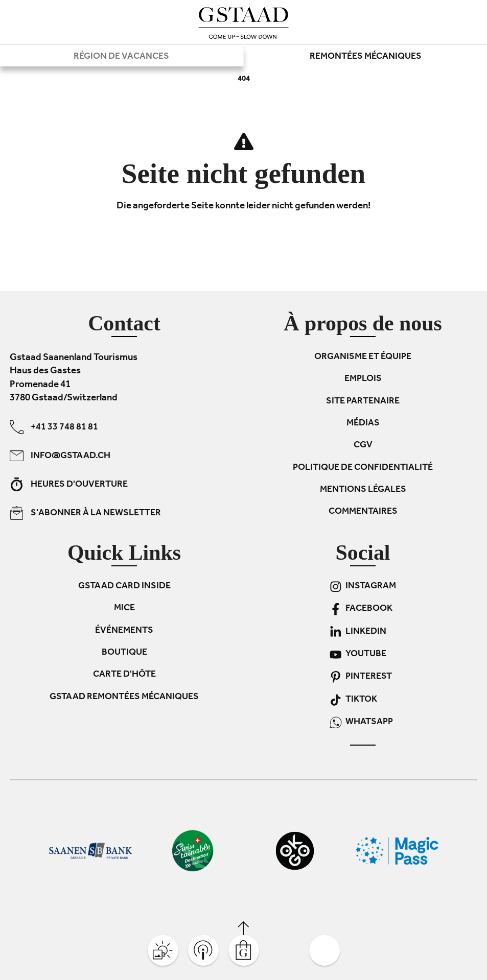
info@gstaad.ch (60, 456)
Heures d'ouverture (69, 484)
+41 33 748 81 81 (54, 427)
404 (244, 79)
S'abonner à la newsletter (85, 513)
